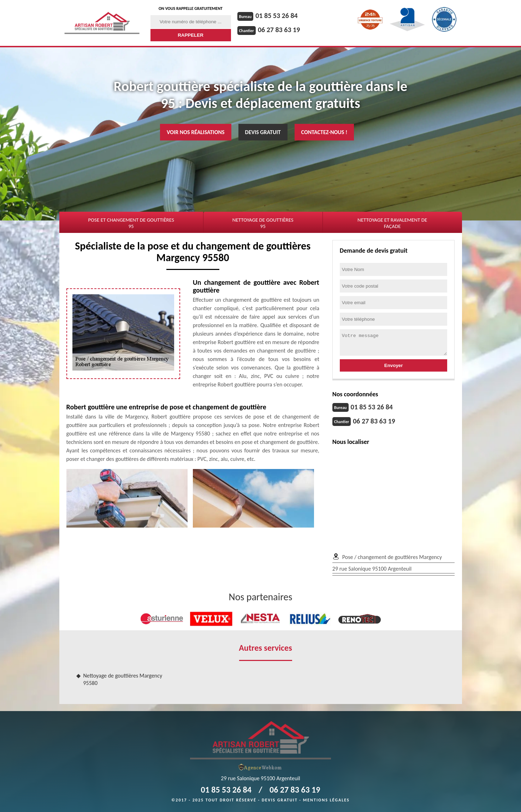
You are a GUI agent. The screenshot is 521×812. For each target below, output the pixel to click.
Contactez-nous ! (324, 132)
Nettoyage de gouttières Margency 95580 (123, 679)
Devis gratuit (263, 132)
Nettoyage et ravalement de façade (392, 223)
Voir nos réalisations (196, 132)
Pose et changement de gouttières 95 (131, 223)
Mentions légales (326, 800)
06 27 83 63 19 (279, 30)
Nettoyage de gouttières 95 (263, 223)
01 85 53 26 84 (276, 16)
